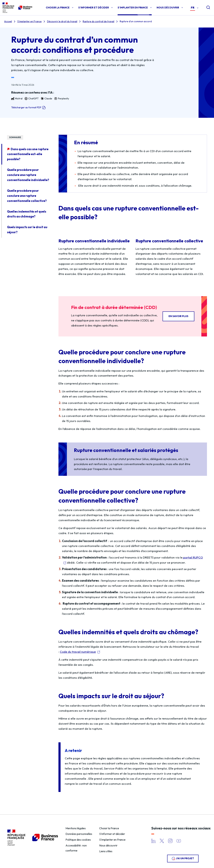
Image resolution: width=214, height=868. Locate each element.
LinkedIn (153, 841)
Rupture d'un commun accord (136, 21)
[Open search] (205, 8)
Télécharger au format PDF (28, 108)
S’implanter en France (112, 840)
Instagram (170, 841)
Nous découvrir (108, 845)
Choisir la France (109, 828)
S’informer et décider (112, 834)
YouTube (179, 841)
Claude (46, 99)
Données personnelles (79, 834)
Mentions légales (76, 828)
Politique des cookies (78, 840)
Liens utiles (106, 851)
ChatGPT (32, 99)
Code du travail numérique (78, 652)
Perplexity (62, 99)
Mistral (17, 99)
